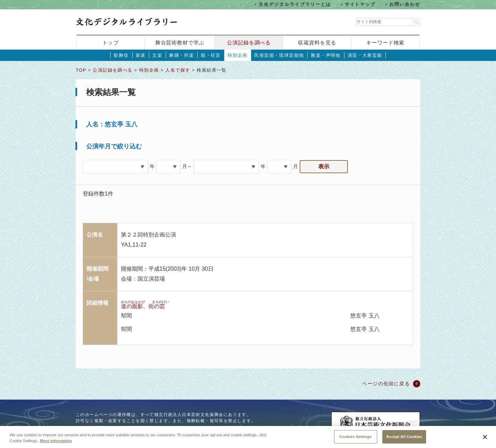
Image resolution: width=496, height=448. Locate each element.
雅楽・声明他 (325, 55)
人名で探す (178, 70)
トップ (111, 43)
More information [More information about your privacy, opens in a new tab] (56, 445)
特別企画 (238, 55)
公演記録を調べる (249, 43)
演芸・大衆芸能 (365, 55)
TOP (81, 70)
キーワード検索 (385, 43)
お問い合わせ (405, 4)
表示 (324, 166)
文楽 (157, 55)
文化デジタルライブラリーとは (295, 4)
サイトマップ (360, 4)
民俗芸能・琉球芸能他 (279, 55)
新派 (141, 55)
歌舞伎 (121, 55)
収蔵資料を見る (317, 43)
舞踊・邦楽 (182, 55)
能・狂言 (211, 55)
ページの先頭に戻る (386, 384)
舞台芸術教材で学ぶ (180, 43)
